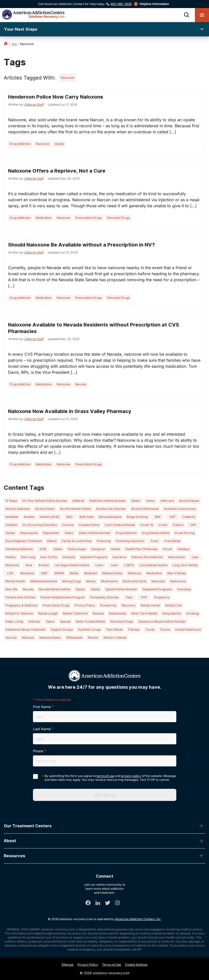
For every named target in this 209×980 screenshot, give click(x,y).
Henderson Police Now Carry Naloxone (56, 97)
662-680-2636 (121, 4)
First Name (42, 707)
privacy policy (131, 776)
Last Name (42, 729)
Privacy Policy (88, 965)
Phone (38, 751)
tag (14, 44)
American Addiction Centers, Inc (138, 919)
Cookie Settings (136, 965)
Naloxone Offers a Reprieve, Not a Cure (57, 171)
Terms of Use (112, 965)
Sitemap (68, 965)
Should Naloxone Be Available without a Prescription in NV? (81, 245)
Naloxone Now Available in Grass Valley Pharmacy (70, 411)
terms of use (105, 776)
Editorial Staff (34, 105)
